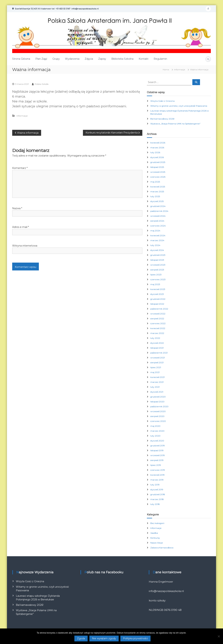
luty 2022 (155, 338)
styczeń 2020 (157, 441)
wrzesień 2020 (158, 411)
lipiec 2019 (156, 465)
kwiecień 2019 (157, 475)
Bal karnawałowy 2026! (162, 119)
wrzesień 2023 (158, 265)
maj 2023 (155, 284)
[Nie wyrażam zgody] (219, 636)
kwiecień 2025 (158, 187)
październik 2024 (159, 211)
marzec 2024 (157, 240)
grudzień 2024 (158, 206)
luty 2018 (155, 504)
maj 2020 (155, 426)
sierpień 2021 (157, 362)
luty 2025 (155, 196)
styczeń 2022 (157, 343)
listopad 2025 (157, 167)
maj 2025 (155, 182)
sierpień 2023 (157, 270)
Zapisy (102, 59)
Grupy (56, 59)
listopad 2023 (157, 260)
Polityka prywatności (135, 638)
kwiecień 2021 (157, 377)
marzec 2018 (157, 499)
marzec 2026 (157, 148)
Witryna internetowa (25, 246)
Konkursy (155, 538)
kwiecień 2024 (158, 235)
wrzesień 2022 (158, 314)
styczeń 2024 (157, 250)
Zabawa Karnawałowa (162, 548)
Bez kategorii (157, 523)
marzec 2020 (157, 431)
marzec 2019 (157, 480)
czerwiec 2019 (158, 470)
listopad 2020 (157, 402)
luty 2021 (155, 387)
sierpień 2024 (157, 221)
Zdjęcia (89, 59)
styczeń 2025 (157, 201)
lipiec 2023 (156, 275)
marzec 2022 (157, 333)
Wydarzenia (72, 59)
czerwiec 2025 (158, 177)
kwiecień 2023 (158, 289)
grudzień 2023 (158, 255)
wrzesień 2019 (158, 455)
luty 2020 (155, 436)
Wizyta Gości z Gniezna (163, 101)
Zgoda (81, 638)
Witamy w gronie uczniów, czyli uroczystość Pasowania (179, 106)
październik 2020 (159, 406)
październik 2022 (159, 309)
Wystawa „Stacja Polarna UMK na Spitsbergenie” (175, 124)
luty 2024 (155, 245)
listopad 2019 (157, 450)
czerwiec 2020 (158, 421)
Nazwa (17, 208)
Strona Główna (21, 59)
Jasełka (154, 533)
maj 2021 (155, 372)
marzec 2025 (157, 191)
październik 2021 (159, 353)
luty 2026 (155, 152)
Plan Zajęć (41, 59)
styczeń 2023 (157, 294)
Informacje (180, 70)
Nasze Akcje (157, 543)
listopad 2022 (157, 304)
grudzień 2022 (158, 299)
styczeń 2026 (157, 157)
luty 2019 (155, 485)
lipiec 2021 (156, 367)
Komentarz (20, 168)
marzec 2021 (157, 382)
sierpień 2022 (157, 319)
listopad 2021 (157, 348)
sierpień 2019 (157, 460)
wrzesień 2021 (158, 358)
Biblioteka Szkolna (122, 59)
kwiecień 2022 (158, 328)
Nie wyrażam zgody (104, 638)
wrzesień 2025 (158, 172)
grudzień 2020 (158, 397)
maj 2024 (155, 231)
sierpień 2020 (157, 416)
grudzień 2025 (158, 162)
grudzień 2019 (158, 446)
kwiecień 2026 (158, 143)
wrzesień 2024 (158, 216)
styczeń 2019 (157, 489)
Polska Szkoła (42, 84)
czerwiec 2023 (158, 279)
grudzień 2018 (158, 494)
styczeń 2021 (157, 392)
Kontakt (144, 59)
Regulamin (160, 59)
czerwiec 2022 (158, 323)
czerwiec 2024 (158, 226)
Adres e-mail (21, 227)
